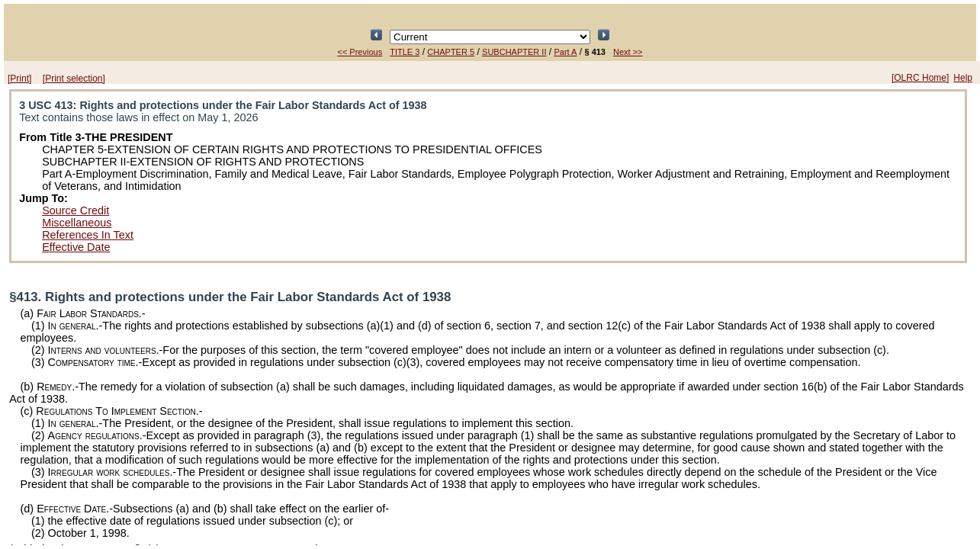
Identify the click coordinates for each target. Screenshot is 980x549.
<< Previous (360, 52)
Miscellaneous (77, 223)
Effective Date (76, 247)
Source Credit (76, 210)
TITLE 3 (405, 52)
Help (963, 78)
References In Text (88, 235)
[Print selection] (74, 79)
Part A (565, 52)
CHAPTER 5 (451, 52)
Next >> (628, 52)
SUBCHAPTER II (514, 52)
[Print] (19, 79)
